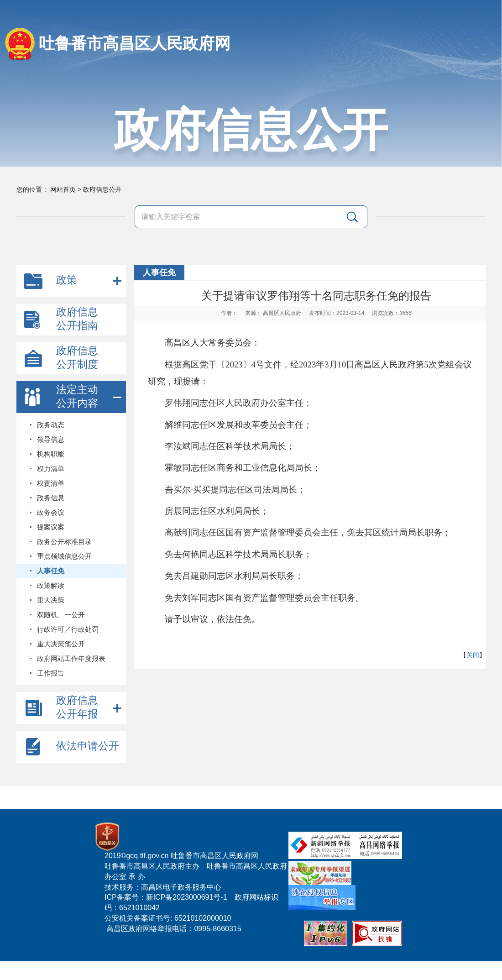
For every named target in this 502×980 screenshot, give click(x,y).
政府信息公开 (102, 189)
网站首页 (63, 189)
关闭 (473, 655)
